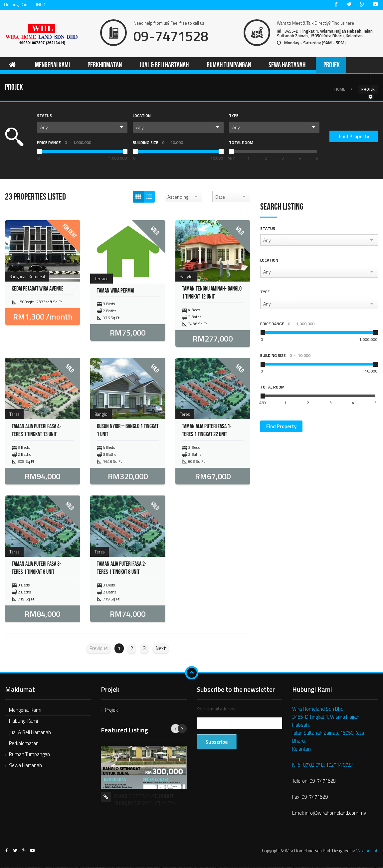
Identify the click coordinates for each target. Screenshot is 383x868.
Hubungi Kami (17, 5)
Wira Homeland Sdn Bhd (318, 710)
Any (44, 128)
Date (220, 197)
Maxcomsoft (367, 851)
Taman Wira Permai (115, 291)
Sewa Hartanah (25, 766)
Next (161, 649)
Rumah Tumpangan (29, 755)
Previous (99, 649)
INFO (41, 5)
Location (142, 116)
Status (44, 116)
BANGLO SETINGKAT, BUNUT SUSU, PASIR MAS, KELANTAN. (146, 800)
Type (234, 116)
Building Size (158, 143)
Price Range (64, 143)
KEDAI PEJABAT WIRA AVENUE (38, 290)
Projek (111, 711)
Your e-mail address (217, 709)
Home (340, 90)
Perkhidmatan (24, 744)
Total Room (241, 143)
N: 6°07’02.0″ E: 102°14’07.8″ (323, 766)
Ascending (178, 197)
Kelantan (301, 750)
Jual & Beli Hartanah (30, 733)
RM (43, 318)
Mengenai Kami (25, 711)
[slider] (231, 152)
